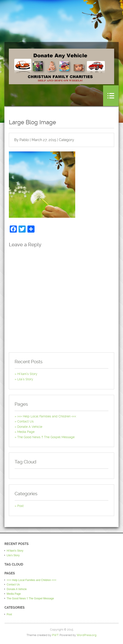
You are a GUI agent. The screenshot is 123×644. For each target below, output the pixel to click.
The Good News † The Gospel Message (46, 437)
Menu (111, 96)
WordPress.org (86, 635)
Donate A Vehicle (30, 427)
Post (20, 506)
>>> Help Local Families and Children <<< (47, 416)
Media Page (26, 432)
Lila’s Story (25, 379)
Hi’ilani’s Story (27, 374)
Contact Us (25, 421)
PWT (55, 635)
